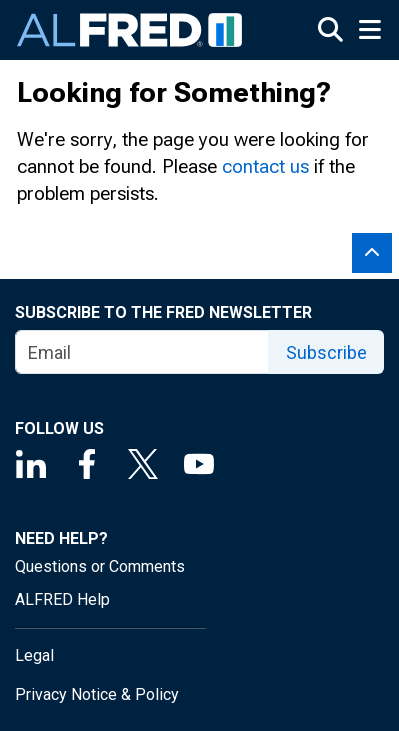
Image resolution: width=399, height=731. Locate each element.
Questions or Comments (100, 566)
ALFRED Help (62, 599)
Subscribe (326, 352)
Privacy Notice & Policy (97, 694)
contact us (265, 166)
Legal (34, 655)
